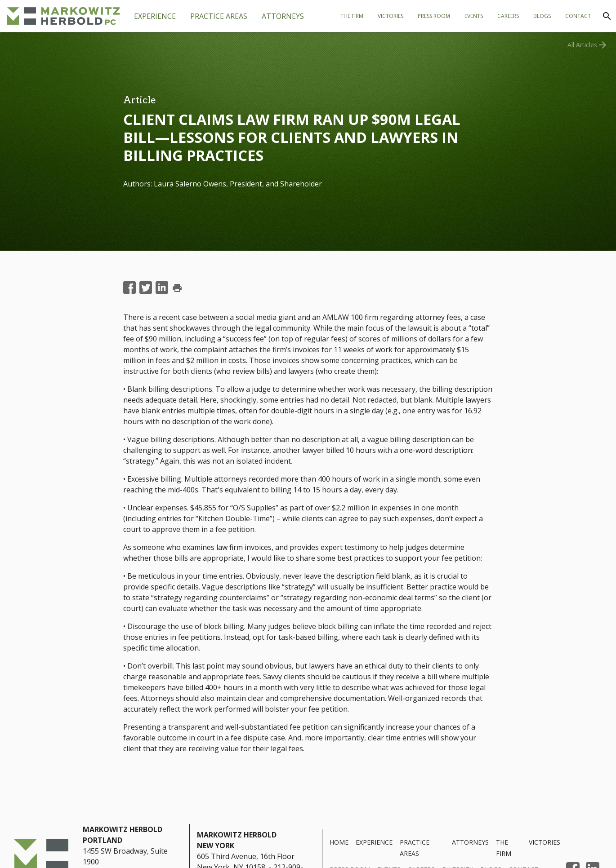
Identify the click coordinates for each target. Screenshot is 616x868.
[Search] (607, 16)
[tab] (219, 16)
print (177, 288)
